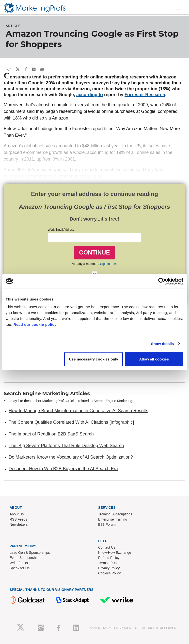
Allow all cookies (154, 359)
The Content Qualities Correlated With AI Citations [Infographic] (71, 422)
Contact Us (107, 547)
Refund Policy (109, 558)
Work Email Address (61, 230)
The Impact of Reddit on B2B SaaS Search (51, 434)
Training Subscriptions (115, 514)
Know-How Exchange (115, 553)
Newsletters (19, 524)
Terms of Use (108, 563)
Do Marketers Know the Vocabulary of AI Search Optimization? (71, 457)
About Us (17, 514)
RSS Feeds (18, 519)
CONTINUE (94, 252)
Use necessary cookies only (94, 359)
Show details (163, 343)
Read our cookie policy (35, 324)
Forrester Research (145, 95)
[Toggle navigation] (178, 8)
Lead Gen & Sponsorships (30, 553)
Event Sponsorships (25, 558)
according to (90, 95)
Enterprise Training (113, 519)
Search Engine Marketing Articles (47, 393)
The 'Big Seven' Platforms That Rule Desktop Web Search (66, 446)
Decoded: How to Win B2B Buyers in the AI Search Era (63, 469)
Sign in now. (109, 264)
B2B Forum (107, 524)
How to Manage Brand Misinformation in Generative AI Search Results (78, 411)
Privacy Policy (109, 568)
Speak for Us (20, 568)
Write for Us (19, 563)
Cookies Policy (110, 573)
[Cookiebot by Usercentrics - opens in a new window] (162, 281)
